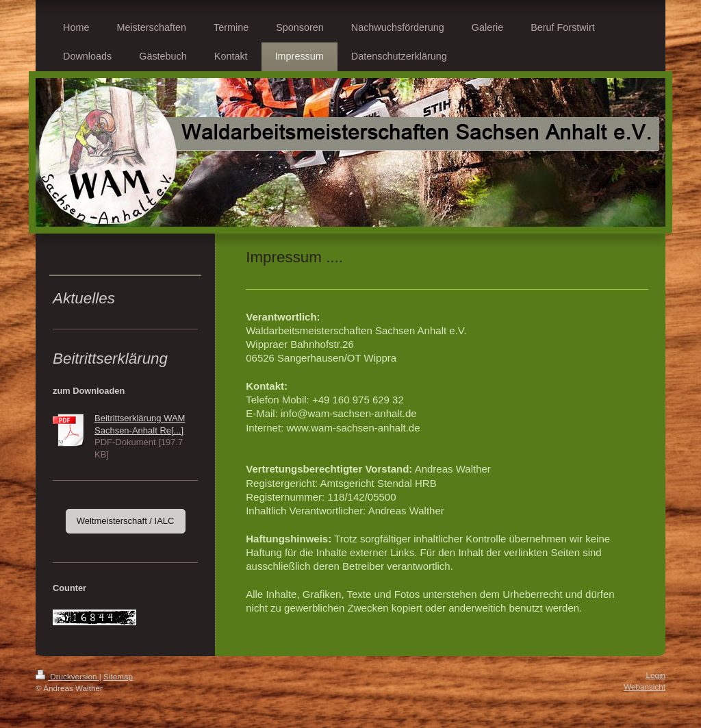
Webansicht (645, 687)
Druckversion (67, 676)
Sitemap (118, 676)
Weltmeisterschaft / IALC (126, 521)
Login (655, 675)
